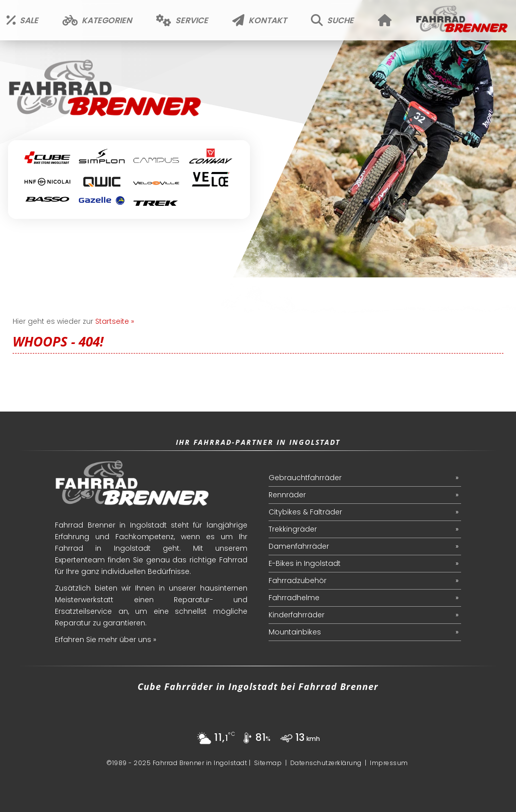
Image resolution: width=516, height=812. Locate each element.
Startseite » (115, 321)
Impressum (389, 763)
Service (182, 20)
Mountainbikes (295, 632)
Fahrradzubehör (298, 581)
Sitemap (268, 763)
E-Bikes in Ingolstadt (305, 563)
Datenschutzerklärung (326, 763)
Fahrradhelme (294, 598)
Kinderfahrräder (297, 615)
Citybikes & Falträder (305, 512)
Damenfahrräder (299, 546)
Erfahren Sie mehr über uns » (106, 640)
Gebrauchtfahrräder (305, 478)
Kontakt (260, 20)
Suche (332, 20)
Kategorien (97, 20)
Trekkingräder (293, 529)
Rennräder (287, 495)
